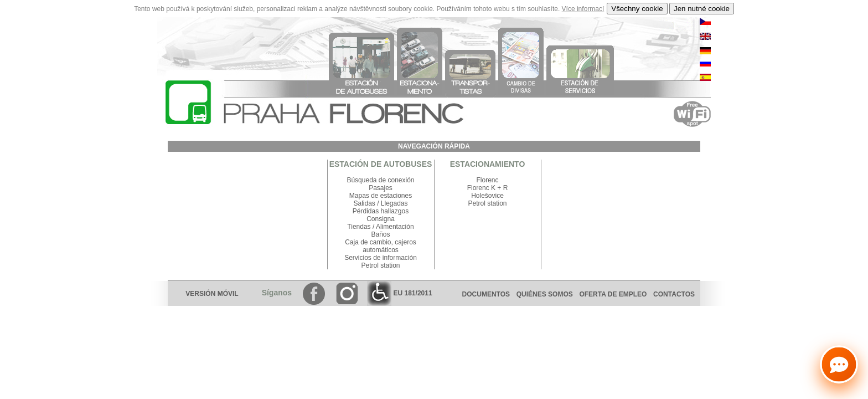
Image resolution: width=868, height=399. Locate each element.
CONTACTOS (677, 294)
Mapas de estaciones (381, 196)
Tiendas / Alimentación (380, 227)
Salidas (364, 203)
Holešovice (487, 196)
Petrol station (380, 265)
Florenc (487, 180)
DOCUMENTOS (486, 294)
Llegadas (394, 203)
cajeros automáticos (389, 246)
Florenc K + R (488, 188)
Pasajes (381, 188)
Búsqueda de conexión (380, 180)
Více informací (583, 9)
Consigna (381, 219)
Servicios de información (381, 258)
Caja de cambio (368, 242)
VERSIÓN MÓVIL (212, 294)
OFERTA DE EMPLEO (613, 294)
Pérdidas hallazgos (381, 211)
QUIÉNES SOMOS (545, 294)
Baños (380, 234)
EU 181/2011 (399, 293)
